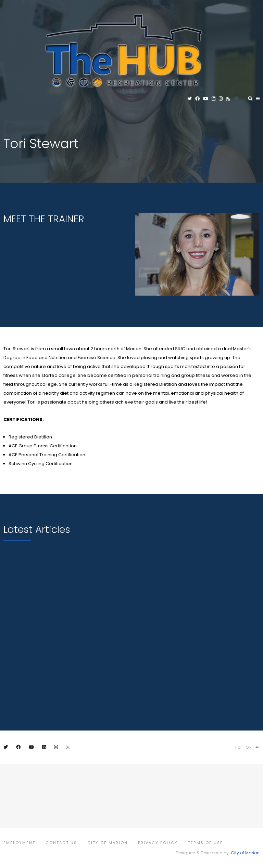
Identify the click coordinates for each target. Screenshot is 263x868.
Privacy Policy (158, 843)
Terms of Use (205, 843)
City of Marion (108, 843)
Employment (19, 843)
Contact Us (61, 843)
